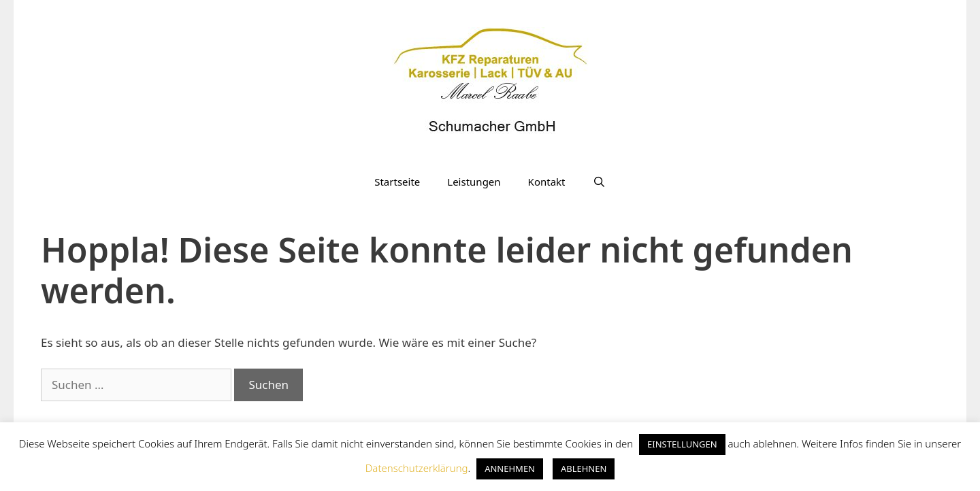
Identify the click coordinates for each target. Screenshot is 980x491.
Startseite (397, 182)
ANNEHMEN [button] (510, 469)
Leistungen (474, 182)
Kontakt (547, 182)
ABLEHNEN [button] (584, 469)
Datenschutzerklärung (417, 468)
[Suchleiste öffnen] (599, 182)
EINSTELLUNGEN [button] (682, 444)
